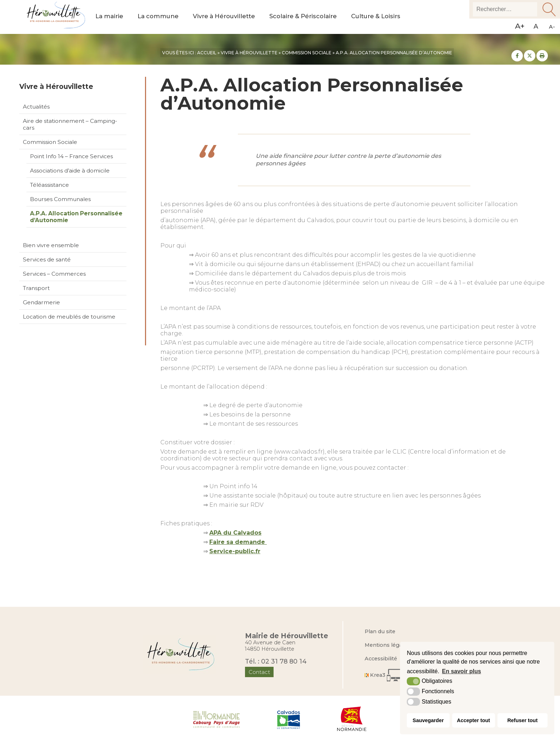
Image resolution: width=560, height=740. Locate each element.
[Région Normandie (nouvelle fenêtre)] (352, 719)
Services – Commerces (54, 274)
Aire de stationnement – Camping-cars (70, 124)
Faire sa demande (238, 542)
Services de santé (47, 259)
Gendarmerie (41, 302)
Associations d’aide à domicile (70, 171)
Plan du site (380, 631)
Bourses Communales (60, 199)
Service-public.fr (235, 551)
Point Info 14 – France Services (71, 156)
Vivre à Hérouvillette (226, 17)
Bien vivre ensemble (51, 245)
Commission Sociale (50, 142)
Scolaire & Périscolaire (306, 17)
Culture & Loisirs (381, 17)
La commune (159, 17)
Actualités (36, 107)
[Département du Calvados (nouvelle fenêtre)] (289, 719)
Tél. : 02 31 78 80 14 (276, 661)
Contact (259, 672)
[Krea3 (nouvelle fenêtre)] (386, 675)
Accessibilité (381, 659)
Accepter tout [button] (473, 720)
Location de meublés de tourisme (69, 317)
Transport (36, 288)
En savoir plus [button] (462, 671)
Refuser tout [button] (522, 720)
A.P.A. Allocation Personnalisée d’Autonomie (76, 217)
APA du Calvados (235, 533)
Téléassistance (49, 185)
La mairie (110, 17)
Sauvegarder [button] (428, 720)
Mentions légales (387, 645)
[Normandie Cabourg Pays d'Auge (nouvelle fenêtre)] (217, 719)
